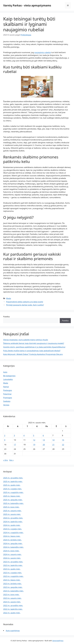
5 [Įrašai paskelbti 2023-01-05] (34, 435)
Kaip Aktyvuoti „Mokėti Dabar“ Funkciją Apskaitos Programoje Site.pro (33, 354)
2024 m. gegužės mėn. (13, 543)
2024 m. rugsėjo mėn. (13, 529)
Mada (9, 298)
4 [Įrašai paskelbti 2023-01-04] (24, 435)
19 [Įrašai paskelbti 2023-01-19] (34, 445)
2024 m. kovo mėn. (11, 551)
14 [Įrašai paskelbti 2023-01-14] (53, 440)
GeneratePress (58, 641)
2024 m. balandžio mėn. (13, 547)
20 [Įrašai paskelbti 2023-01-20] (44, 445)
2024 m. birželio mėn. (12, 540)
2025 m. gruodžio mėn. (13, 478)
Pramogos (8, 398)
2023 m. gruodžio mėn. (13, 562)
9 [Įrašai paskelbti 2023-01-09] (5, 440)
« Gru (6, 460)
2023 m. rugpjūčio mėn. (13, 576)
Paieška (6, 317)
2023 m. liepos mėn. (12, 580)
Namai (6, 387)
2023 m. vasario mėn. (12, 598)
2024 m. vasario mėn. (12, 554)
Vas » (11, 460)
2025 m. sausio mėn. (12, 514)
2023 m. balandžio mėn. (13, 591)
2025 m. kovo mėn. (11, 507)
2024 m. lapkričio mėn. (13, 522)
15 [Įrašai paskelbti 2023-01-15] (63, 440)
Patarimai (7, 394)
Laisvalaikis (8, 379)
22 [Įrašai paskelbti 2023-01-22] (63, 445)
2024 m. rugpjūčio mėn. (13, 533)
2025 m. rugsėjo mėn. (13, 489)
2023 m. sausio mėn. (12, 602)
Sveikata (7, 401)
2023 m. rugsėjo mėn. (13, 573)
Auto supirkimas (13, 631)
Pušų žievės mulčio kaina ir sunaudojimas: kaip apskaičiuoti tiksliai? (32, 351)
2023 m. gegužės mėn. (13, 587)
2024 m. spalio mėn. (12, 525)
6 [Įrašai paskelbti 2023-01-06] (43, 435)
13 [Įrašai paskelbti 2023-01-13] (44, 440)
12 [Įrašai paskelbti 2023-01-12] (34, 440)
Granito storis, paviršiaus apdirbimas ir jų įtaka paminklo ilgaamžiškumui (34, 347)
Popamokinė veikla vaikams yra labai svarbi (25, 302)
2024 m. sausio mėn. (12, 558)
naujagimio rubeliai (43, 52)
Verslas (6, 405)
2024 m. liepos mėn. (12, 536)
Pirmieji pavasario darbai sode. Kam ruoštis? (25, 305)
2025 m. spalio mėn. (12, 485)
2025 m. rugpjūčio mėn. (13, 492)
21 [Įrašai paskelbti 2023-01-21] (53, 445)
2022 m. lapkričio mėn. (13, 609)
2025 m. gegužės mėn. (13, 500)
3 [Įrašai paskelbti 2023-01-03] (14, 435)
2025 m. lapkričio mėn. (13, 481)
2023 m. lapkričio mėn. (13, 565)
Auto (5, 372)
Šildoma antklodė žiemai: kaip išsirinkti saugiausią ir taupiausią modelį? (34, 343)
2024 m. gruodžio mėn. (13, 518)
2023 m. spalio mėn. (12, 569)
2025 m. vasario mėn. (12, 511)
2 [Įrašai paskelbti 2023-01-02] (5, 435)
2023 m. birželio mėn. (12, 584)
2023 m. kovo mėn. (11, 594)
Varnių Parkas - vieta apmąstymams (27, 5)
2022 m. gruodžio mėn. (13, 605)
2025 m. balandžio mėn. (13, 503)
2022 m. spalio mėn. (12, 613)
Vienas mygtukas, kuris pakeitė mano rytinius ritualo (26, 340)
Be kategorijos (9, 376)
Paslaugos (8, 390)
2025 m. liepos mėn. (12, 496)
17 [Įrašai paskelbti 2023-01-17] (15, 445)
